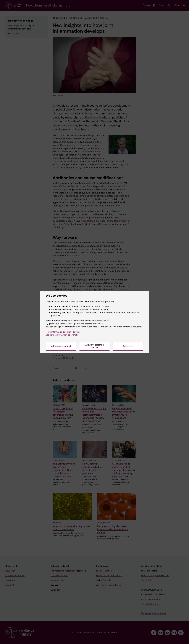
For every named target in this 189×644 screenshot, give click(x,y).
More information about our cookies (63, 332)
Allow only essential (61, 346)
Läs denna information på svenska (62, 335)
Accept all (128, 346)
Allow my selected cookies (95, 346)
